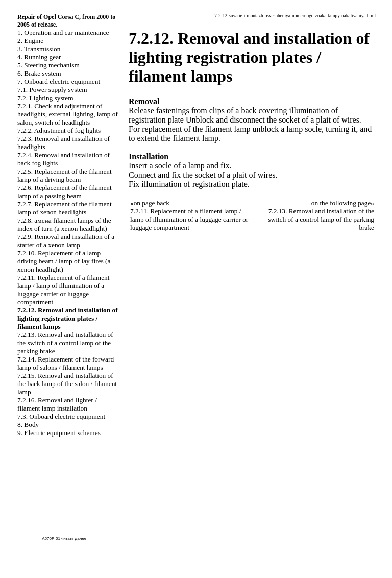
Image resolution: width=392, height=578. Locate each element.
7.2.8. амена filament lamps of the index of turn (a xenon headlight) (64, 224)
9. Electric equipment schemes (59, 433)
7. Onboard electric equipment (59, 81)
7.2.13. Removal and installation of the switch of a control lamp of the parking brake (65, 343)
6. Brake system (39, 73)
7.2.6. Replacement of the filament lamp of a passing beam (65, 192)
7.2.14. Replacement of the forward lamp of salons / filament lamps (66, 363)
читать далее (74, 538)
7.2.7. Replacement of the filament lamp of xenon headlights (65, 208)
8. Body (28, 425)
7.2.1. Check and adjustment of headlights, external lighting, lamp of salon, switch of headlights (68, 114)
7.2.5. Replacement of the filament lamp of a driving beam (65, 175)
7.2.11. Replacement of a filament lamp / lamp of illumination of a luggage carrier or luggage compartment (63, 290)
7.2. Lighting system (45, 98)
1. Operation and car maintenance (63, 32)
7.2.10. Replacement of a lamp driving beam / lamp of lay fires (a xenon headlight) (64, 261)
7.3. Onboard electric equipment (61, 416)
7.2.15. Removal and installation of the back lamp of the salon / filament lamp (67, 384)
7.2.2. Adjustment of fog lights (59, 130)
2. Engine (30, 41)
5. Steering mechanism (48, 65)
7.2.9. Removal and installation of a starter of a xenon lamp (66, 241)
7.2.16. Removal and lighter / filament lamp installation (57, 404)
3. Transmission (39, 49)
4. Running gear (39, 57)
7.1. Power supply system (52, 90)
